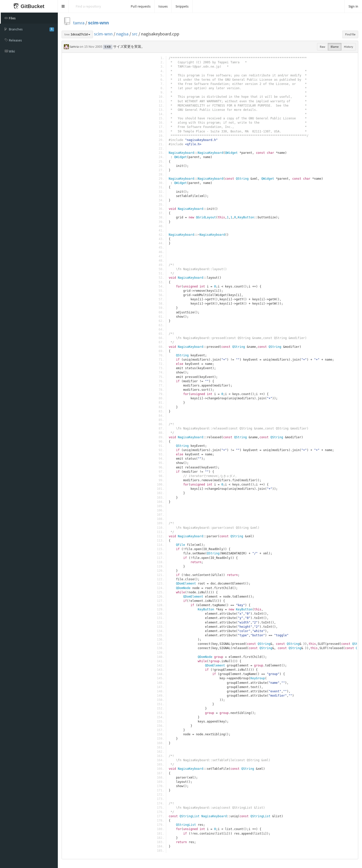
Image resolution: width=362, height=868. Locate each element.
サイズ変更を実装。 (129, 46)
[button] (63, 6)
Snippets (182, 6)
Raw (323, 47)
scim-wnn (98, 23)
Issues (163, 6)
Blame (335, 47)
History (349, 47)
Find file (350, 34)
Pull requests (141, 6)
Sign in (353, 6)
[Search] (98, 6)
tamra (79, 23)
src (135, 34)
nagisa (122, 34)
